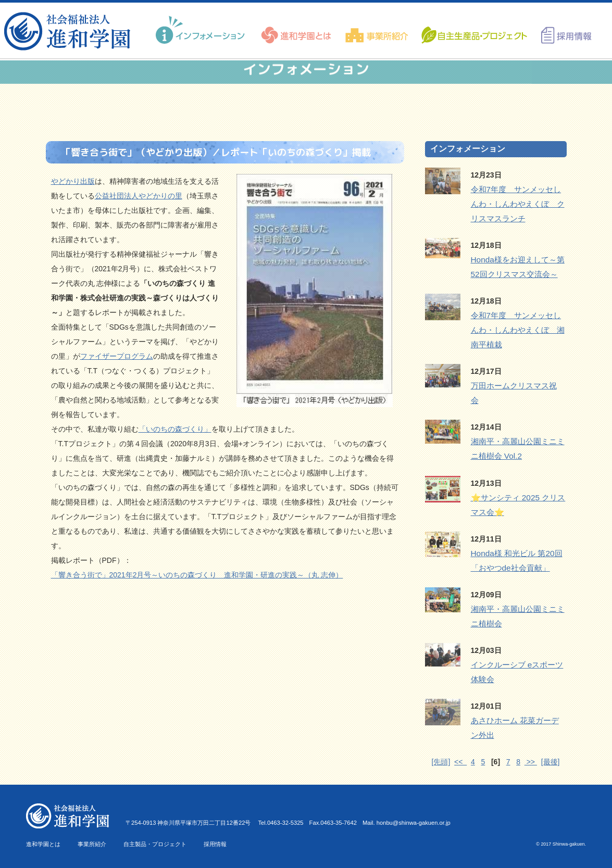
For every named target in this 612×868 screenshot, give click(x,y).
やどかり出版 (73, 181)
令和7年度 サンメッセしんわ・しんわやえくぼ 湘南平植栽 (518, 330)
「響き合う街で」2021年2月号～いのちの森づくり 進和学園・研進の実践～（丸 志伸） (197, 575)
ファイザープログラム (117, 356)
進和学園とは (43, 844)
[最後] (551, 762)
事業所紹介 (92, 844)
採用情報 (215, 844)
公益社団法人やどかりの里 (139, 196)
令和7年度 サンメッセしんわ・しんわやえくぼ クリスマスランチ (518, 204)
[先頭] (441, 762)
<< (460, 762)
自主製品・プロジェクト (155, 844)
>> (531, 762)
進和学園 (71, 31)
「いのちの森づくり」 (175, 429)
